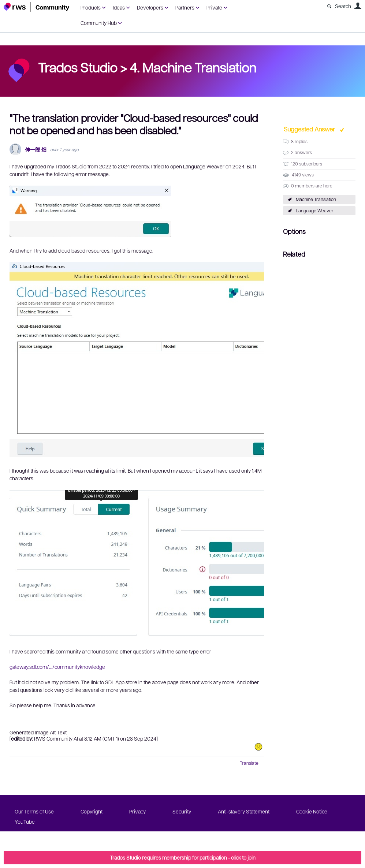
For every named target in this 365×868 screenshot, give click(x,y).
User (358, 6)
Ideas (119, 7)
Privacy (137, 811)
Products (91, 7)
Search (343, 6)
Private (214, 7)
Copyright (92, 811)
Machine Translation (316, 199)
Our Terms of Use (34, 811)
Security (182, 811)
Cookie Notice (312, 811)
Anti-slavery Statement (244, 811)
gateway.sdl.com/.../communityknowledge (57, 667)
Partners (185, 7)
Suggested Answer (310, 129)
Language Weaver (315, 211)
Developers (150, 7)
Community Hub (99, 23)
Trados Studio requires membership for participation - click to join (183, 857)
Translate (249, 763)
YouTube (25, 822)
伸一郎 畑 (36, 150)
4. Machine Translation (193, 67)
